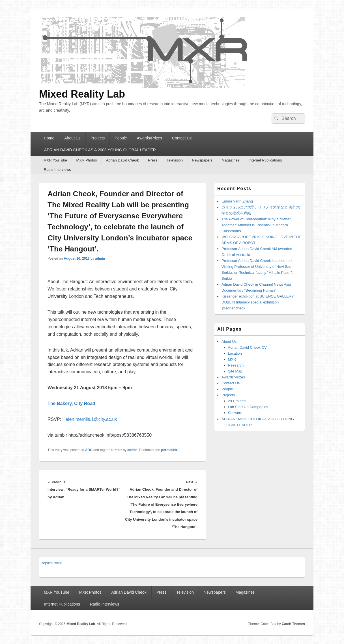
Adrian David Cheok (122, 160)
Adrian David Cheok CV (247, 347)
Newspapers (202, 160)
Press (153, 160)
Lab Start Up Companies (248, 407)
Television (175, 160)
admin (100, 259)
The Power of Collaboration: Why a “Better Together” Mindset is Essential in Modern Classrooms (256, 225)
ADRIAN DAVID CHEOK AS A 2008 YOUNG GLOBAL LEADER (100, 150)
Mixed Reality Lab (82, 94)
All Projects (237, 401)
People (121, 138)
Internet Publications (265, 160)
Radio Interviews (57, 170)
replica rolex (52, 563)
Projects (98, 138)
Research (236, 365)
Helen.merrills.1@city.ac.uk (90, 419)
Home (49, 138)
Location (235, 353)
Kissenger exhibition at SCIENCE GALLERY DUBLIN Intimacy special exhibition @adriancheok (258, 302)
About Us (72, 138)
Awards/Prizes (150, 138)
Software (235, 413)
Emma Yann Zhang (237, 201)
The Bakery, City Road (71, 403)
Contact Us (182, 138)
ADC (89, 450)
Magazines (230, 160)
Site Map (235, 371)
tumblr (116, 450)
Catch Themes (293, 624)
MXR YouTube (55, 160)
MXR (232, 359)
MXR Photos (87, 160)
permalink (169, 450)
